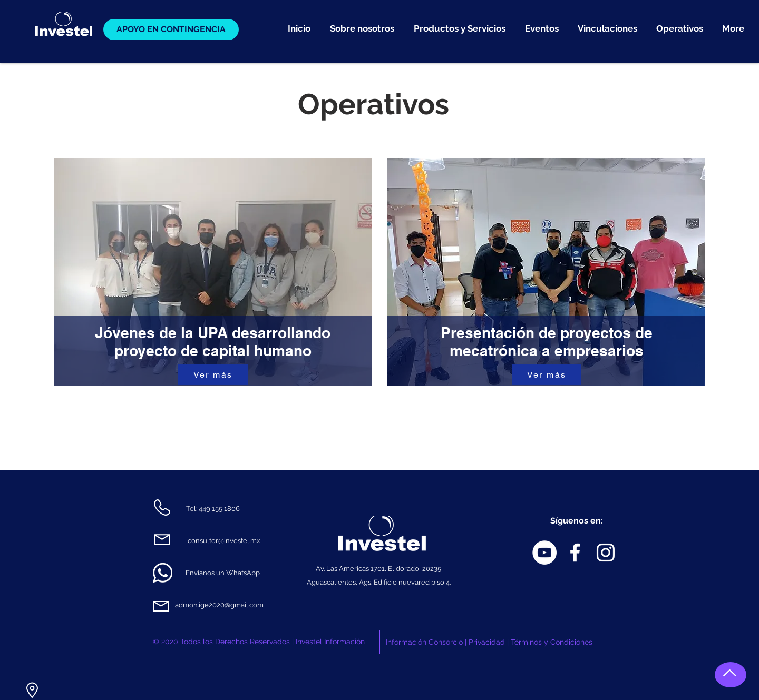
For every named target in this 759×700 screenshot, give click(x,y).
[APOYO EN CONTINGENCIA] (171, 29)
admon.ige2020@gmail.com (219, 605)
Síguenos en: (577, 521)
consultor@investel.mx (224, 541)
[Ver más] (213, 374)
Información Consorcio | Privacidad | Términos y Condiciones (489, 642)
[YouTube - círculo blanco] (544, 553)
